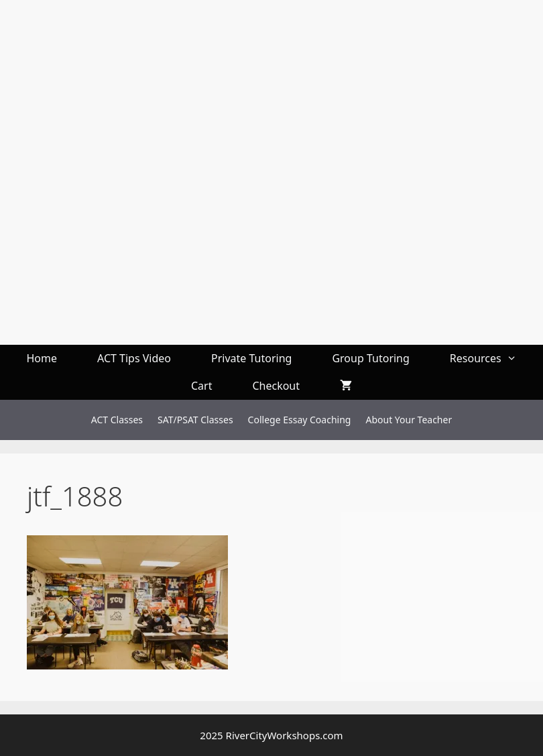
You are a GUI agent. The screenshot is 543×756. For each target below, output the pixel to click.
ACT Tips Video (134, 358)
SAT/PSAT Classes (195, 420)
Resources (493, 359)
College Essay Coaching (300, 420)
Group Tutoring (370, 358)
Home (42, 358)
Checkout (276, 386)
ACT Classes (117, 420)
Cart (201, 386)
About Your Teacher (409, 420)
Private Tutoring (251, 358)
